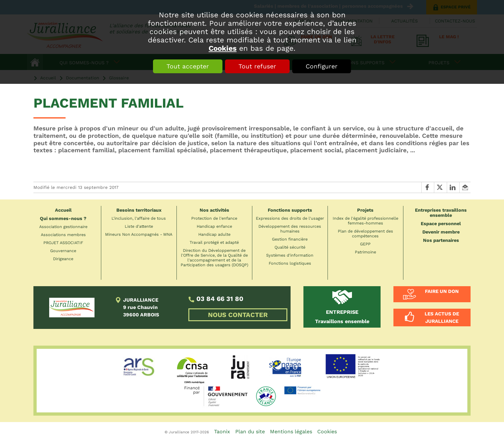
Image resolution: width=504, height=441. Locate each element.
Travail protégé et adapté (214, 242)
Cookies (223, 48)
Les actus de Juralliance (442, 317)
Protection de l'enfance (214, 218)
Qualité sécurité (290, 247)
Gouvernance (63, 251)
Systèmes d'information (290, 255)
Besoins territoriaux (139, 210)
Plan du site (250, 432)
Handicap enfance (214, 226)
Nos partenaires (441, 240)
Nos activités (214, 210)
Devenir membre (441, 232)
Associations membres (63, 235)
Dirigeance (63, 259)
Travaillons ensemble (342, 317)
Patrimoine (365, 252)
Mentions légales (291, 432)
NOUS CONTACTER (238, 315)
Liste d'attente (139, 226)
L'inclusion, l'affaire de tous (139, 218)
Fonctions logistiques (290, 263)
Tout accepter (188, 66)
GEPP (365, 244)
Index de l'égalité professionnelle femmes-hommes (365, 221)
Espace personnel (441, 224)
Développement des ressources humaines (290, 229)
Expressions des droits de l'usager (290, 218)
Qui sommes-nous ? (63, 218)
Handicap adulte (214, 234)
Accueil (63, 210)
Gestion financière (290, 239)
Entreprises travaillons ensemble (441, 213)
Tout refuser (257, 66)
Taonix (222, 432)
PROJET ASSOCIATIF (63, 243)
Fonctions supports (290, 210)
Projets (365, 210)
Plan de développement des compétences (365, 234)
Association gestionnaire (63, 227)
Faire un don (442, 291)
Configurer (322, 66)
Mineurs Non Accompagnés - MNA (139, 234)
